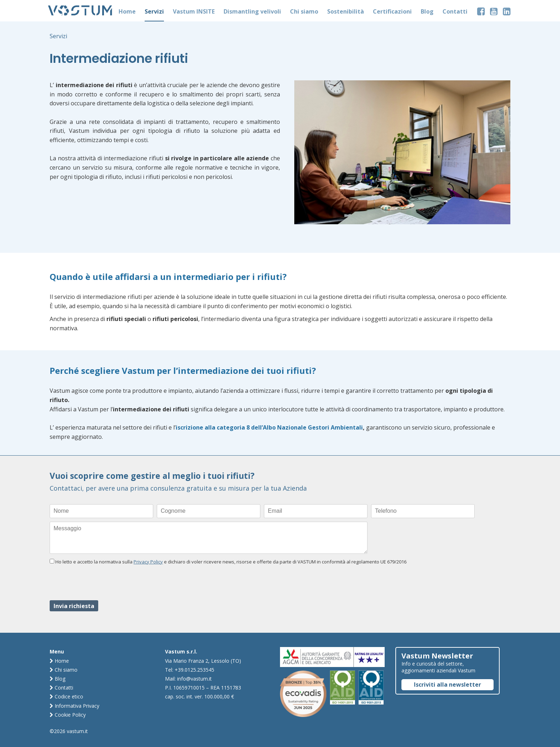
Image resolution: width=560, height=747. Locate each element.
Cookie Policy (68, 715)
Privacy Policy (148, 562)
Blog (57, 679)
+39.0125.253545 (194, 670)
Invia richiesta (74, 606)
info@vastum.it (194, 679)
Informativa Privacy (74, 706)
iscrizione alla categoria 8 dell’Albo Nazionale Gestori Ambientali (269, 427)
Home (59, 661)
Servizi (58, 36)
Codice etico (66, 696)
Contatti (61, 688)
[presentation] (104, 583)
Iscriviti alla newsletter (447, 685)
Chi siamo (64, 670)
